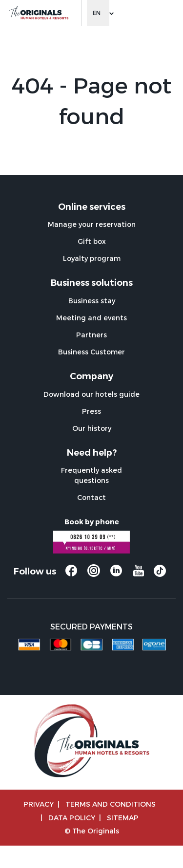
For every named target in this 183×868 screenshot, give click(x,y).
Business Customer (91, 352)
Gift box (92, 241)
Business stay (92, 301)
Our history (92, 428)
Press (91, 411)
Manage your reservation (92, 224)
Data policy (72, 818)
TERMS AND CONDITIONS (111, 804)
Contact (91, 497)
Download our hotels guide (91, 394)
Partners (91, 335)
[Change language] (98, 13)
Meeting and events (91, 318)
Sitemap (123, 818)
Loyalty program (92, 258)
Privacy (39, 804)
